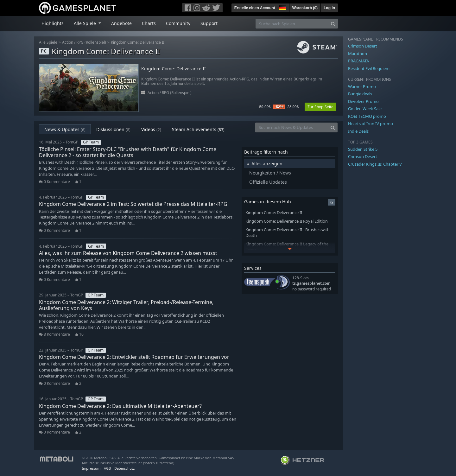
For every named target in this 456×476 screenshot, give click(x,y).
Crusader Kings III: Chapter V (375, 164)
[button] (282, 7)
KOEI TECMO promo (367, 116)
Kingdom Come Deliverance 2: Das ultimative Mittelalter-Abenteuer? (120, 406)
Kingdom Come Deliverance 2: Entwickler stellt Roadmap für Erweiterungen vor (134, 357)
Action (68, 42)
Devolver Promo (363, 101)
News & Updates (65, 129)
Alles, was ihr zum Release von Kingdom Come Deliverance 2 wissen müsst (128, 253)
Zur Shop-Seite (320, 107)
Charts (149, 23)
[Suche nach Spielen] (292, 24)
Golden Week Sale (365, 109)
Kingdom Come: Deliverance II (138, 42)
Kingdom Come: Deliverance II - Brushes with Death (288, 233)
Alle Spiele (48, 42)
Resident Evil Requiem (369, 68)
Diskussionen (113, 129)
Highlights (53, 23)
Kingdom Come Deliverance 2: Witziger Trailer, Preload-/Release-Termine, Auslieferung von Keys (126, 305)
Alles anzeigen (267, 164)
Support (209, 23)
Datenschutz (124, 468)
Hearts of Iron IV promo (370, 124)
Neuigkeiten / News (270, 173)
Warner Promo (362, 86)
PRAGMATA (358, 61)
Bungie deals (360, 94)
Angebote (121, 23)
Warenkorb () (305, 8)
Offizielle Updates (268, 182)
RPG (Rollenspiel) (91, 42)
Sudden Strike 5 (363, 149)
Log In (329, 8)
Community (178, 23)
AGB (107, 468)
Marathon (358, 54)
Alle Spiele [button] (85, 23)
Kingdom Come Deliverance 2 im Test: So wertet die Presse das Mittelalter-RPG (133, 204)
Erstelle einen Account (255, 8)
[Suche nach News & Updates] (292, 127)
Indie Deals (358, 131)
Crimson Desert (363, 46)
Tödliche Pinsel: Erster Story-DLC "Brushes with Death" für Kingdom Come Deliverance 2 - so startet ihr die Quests (128, 152)
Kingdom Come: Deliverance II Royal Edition (287, 221)
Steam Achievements (198, 129)
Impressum (91, 468)
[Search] (333, 24)
